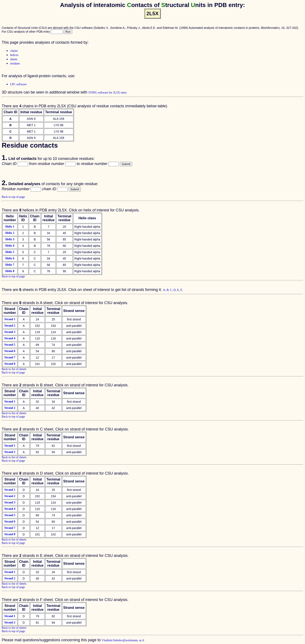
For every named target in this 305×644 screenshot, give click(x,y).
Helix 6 (10, 258)
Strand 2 (10, 326)
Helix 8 (10, 271)
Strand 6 (10, 351)
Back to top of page (13, 197)
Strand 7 (10, 357)
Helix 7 (10, 265)
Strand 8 (10, 364)
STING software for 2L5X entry (107, 93)
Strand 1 (10, 319)
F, (182, 290)
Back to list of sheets (14, 369)
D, (175, 290)
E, (179, 290)
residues (15, 64)
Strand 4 (10, 338)
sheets (14, 59)
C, (172, 290)
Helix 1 (10, 227)
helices (14, 55)
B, (168, 290)
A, (165, 290)
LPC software (18, 84)
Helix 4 (10, 246)
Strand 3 (10, 332)
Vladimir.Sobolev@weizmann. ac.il (123, 640)
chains (14, 51)
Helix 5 (10, 252)
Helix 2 (10, 233)
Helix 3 (10, 239)
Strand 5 (10, 345)
